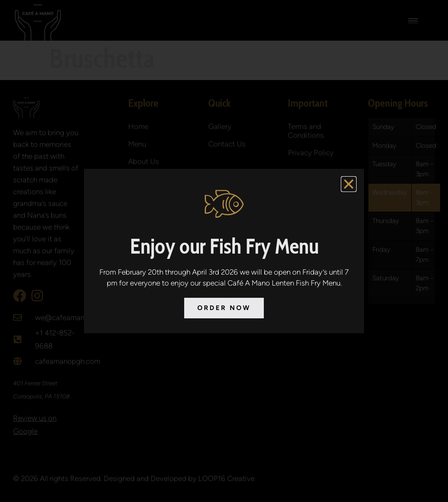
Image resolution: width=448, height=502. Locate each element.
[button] (349, 184)
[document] (224, 251)
